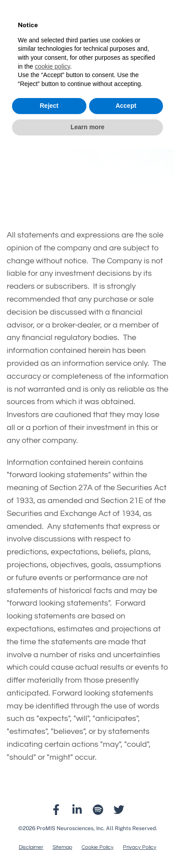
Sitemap (62, 848)
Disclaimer (31, 848)
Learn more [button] (87, 127)
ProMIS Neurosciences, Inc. (71, 828)
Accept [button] (126, 106)
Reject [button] (49, 106)
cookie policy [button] (52, 66)
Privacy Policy (140, 848)
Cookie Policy (98, 848)
